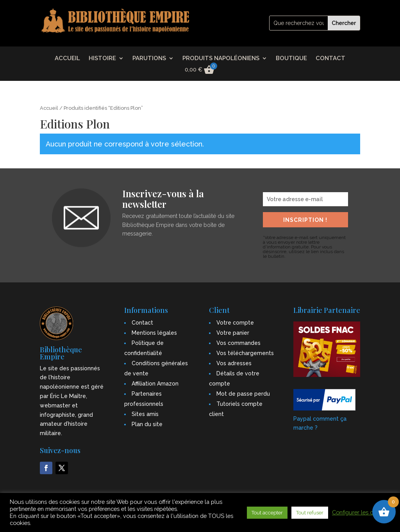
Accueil (49, 108)
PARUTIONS (149, 59)
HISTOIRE (102, 59)
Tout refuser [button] (310, 513)
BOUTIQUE (291, 59)
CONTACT (330, 59)
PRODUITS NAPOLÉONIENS (221, 59)
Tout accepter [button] (267, 513)
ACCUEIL (67, 59)
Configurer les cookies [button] (361, 512)
